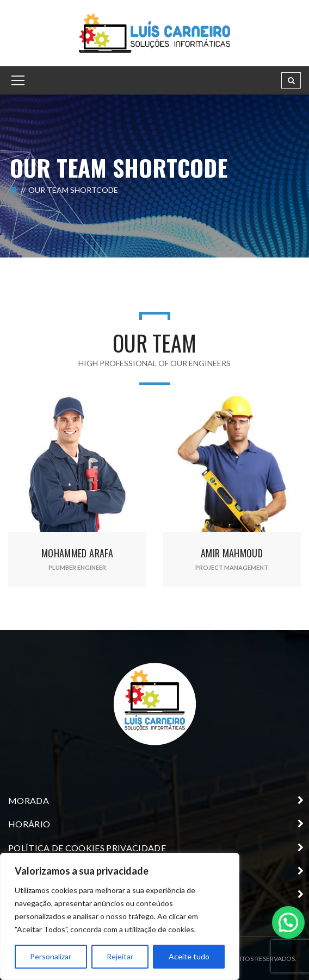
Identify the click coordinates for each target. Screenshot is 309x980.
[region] (120, 916)
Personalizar (51, 956)
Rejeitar (120, 956)
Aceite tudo (189, 956)
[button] (288, 922)
